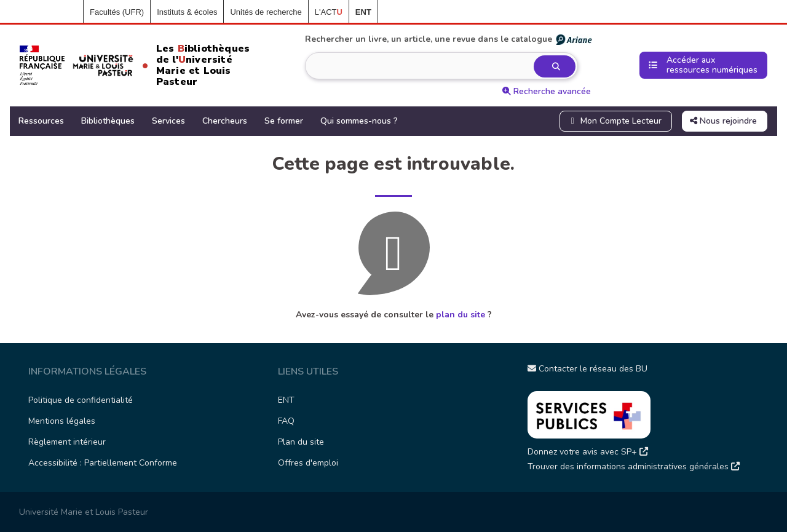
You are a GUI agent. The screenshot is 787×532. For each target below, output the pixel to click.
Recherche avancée (547, 91)
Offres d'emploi (308, 463)
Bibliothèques (108, 121)
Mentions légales (62, 421)
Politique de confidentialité (81, 400)
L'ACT (329, 12)
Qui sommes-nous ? (359, 121)
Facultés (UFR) (117, 12)
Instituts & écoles (187, 12)
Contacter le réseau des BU (587, 369)
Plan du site (301, 442)
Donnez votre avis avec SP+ (588, 452)
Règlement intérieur (67, 442)
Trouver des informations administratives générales (634, 466)
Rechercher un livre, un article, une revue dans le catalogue (449, 39)
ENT (286, 400)
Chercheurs (225, 121)
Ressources (41, 121)
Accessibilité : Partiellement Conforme (103, 463)
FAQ (286, 421)
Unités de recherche (266, 12)
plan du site (461, 315)
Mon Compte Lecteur (615, 121)
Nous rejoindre (723, 121)
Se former (284, 121)
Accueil (63, 12)
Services (168, 121)
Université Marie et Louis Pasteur (84, 512)
